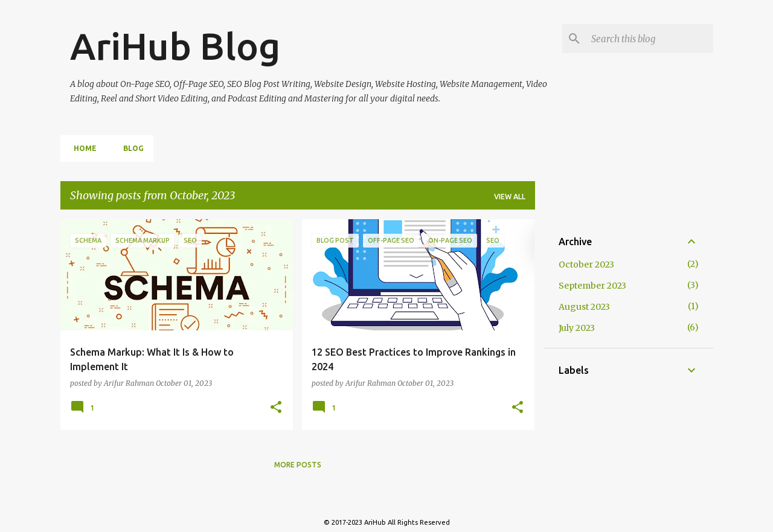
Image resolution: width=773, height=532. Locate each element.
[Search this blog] (650, 39)
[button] (276, 408)
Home (82, 148)
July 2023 (577, 328)
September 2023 (592, 286)
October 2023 (586, 264)
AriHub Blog (175, 46)
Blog (130, 148)
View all (510, 197)
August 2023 (584, 307)
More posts (298, 465)
